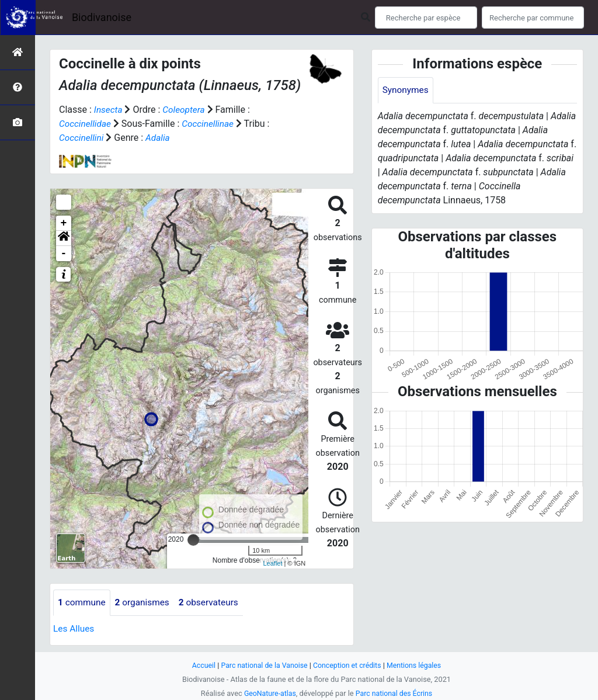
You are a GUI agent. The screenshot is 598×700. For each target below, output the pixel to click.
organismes (145, 603)
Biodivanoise (102, 17)
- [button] (64, 254)
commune (83, 603)
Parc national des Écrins (395, 693)
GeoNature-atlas (268, 693)
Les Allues (74, 629)
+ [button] (64, 223)
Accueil (200, 665)
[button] (64, 238)
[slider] (193, 540)
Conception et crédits (348, 665)
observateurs (214, 603)
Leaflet (272, 563)
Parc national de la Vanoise (262, 665)
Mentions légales (417, 665)
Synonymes (406, 90)
